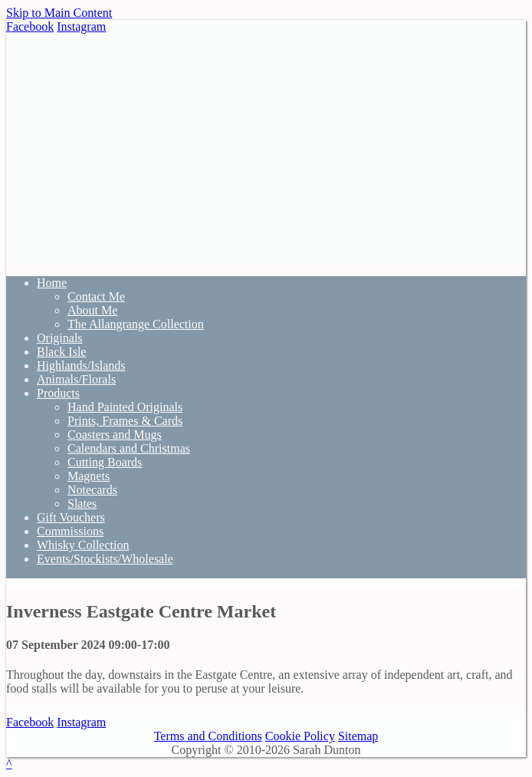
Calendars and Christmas (129, 448)
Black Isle (61, 352)
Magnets (89, 476)
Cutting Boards (105, 462)
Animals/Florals (76, 379)
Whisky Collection (83, 545)
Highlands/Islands (81, 365)
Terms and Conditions (208, 736)
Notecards (92, 490)
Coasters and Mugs (115, 435)
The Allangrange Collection (136, 324)
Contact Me (96, 296)
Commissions (70, 531)
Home (52, 283)
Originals (60, 338)
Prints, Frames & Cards (125, 421)
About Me (92, 310)
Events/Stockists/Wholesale (105, 559)
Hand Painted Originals (125, 407)
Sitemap (358, 736)
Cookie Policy (300, 736)
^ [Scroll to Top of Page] (9, 764)
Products (58, 393)
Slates (82, 504)
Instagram (81, 26)
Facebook (30, 26)
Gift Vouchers (71, 517)
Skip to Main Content (59, 13)
